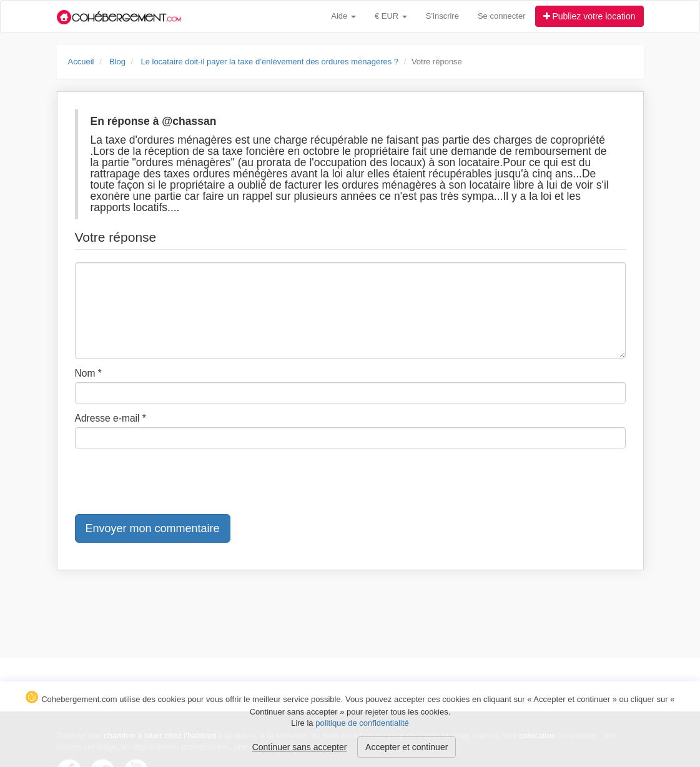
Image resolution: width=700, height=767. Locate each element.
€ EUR (391, 16)
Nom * (88, 373)
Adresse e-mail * (111, 418)
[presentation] (170, 482)
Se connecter (502, 16)
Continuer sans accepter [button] (300, 747)
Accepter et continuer (407, 747)
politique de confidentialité (362, 723)
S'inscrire (442, 16)
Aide (343, 16)
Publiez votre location (589, 16)
